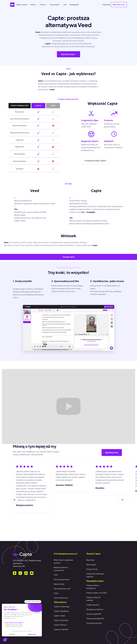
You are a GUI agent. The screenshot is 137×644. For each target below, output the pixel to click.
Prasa (56, 593)
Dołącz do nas (92, 569)
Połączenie (106, 5)
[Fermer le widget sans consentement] (33, 602)
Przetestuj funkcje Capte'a (95, 162)
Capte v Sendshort (62, 611)
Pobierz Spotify (93, 605)
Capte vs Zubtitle (61, 629)
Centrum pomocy (61, 598)
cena (65, 5)
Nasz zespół (91, 565)
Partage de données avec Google (14, 625)
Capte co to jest (22, 5)
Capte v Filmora (60, 625)
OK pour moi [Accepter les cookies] (32, 634)
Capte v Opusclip (61, 620)
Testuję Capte (68, 257)
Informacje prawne (62, 579)
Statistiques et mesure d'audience (14, 626)
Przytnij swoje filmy (94, 623)
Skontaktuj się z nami (62, 589)
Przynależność (74, 5)
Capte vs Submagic (62, 606)
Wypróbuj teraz (112, 453)
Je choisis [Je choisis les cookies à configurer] (12, 634)
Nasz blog (90, 560)
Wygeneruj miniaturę (95, 609)
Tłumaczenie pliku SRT (95, 618)
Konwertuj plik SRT (94, 614)
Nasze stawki (59, 584)
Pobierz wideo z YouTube (97, 593)
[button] (5, 640)
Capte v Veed (59, 616)
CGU (56, 575)
